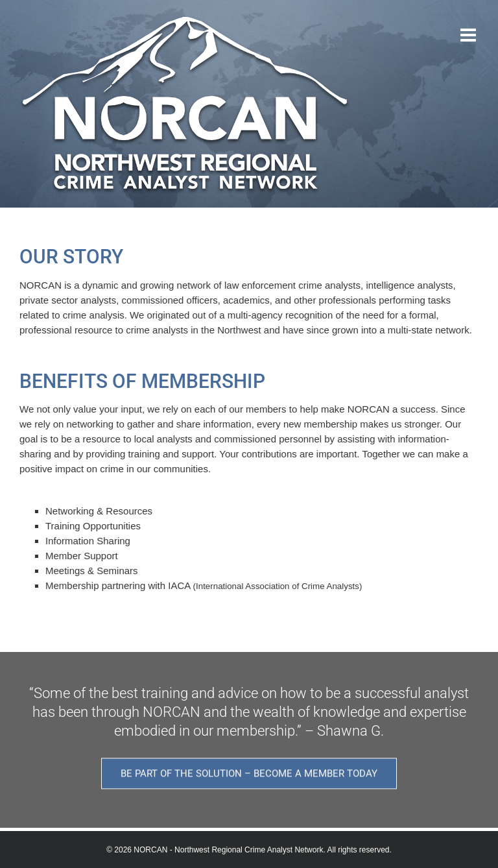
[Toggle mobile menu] (469, 35)
